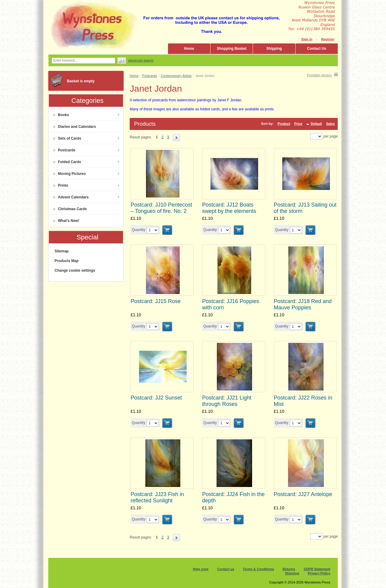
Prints (61, 185)
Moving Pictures (70, 174)
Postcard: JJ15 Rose (156, 301)
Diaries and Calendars (74, 127)
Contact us (226, 569)
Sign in (307, 39)
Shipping (274, 49)
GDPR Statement (317, 569)
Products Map (66, 261)
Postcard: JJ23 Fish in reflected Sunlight (157, 497)
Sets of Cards (67, 138)
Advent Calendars (71, 197)
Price (298, 124)
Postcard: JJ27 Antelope (303, 494)
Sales (330, 124)
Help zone (201, 569)
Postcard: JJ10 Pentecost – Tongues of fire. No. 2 (161, 208)
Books (61, 115)
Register (328, 39)
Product (284, 124)
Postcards (64, 150)
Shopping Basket (232, 49)
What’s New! (66, 221)
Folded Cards (67, 162)
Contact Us (316, 49)
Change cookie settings (75, 270)
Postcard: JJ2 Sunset (156, 398)
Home (189, 49)
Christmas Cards (70, 209)
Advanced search (141, 60)
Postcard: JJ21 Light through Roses (227, 401)
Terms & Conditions (258, 569)
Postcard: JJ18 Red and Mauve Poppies (303, 304)
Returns (289, 569)
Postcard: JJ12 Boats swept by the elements (229, 208)
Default (316, 124)
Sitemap (62, 251)
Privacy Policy (319, 573)
